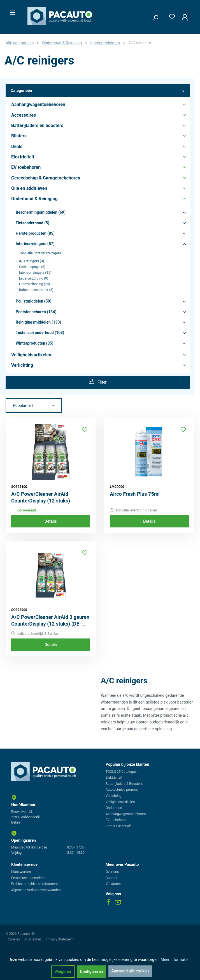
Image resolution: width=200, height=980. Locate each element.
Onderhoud (114, 808)
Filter (98, 382)
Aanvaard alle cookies (130, 971)
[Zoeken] (154, 16)
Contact (111, 878)
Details (51, 521)
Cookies (14, 939)
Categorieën (98, 91)
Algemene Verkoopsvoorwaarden (36, 890)
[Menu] (11, 11)
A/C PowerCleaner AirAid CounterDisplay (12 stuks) (41, 497)
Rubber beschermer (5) (36, 290)
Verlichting (114, 796)
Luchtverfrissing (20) (34, 284)
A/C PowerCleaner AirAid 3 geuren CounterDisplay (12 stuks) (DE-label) (50, 621)
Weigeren (63, 972)
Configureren (92, 972)
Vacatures (113, 884)
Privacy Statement (60, 939)
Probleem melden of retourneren (35, 884)
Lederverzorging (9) (34, 278)
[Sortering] (34, 405)
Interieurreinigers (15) (35, 273)
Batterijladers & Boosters (124, 784)
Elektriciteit (114, 778)
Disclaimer (34, 939)
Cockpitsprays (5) (32, 267)
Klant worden (21, 872)
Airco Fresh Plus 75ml (135, 494)
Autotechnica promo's (122, 790)
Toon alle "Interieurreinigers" (40, 253)
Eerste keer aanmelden (28, 878)
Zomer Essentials (119, 826)
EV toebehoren (117, 820)
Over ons (112, 872)
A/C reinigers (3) (32, 261)
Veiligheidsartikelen (120, 802)
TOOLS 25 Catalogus (121, 772)
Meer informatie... (176, 960)
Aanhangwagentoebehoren (126, 814)
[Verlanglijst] (170, 16)
